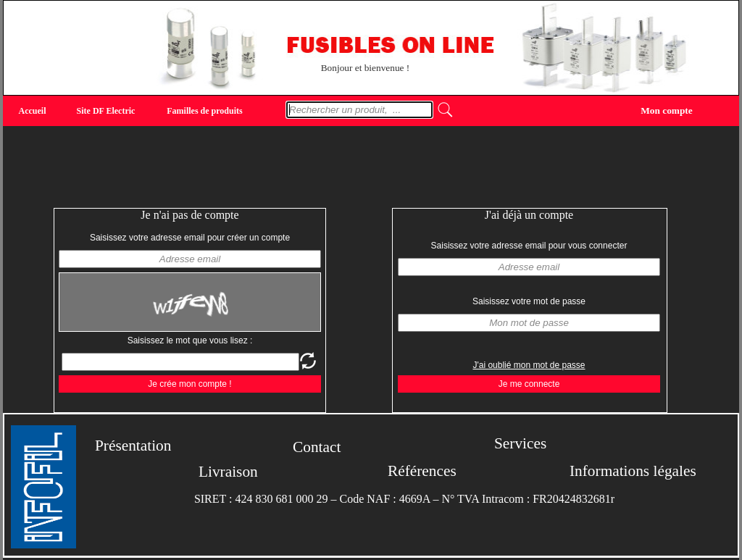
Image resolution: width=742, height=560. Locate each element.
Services (520, 443)
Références (422, 471)
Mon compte (666, 110)
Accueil (33, 111)
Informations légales (633, 471)
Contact (317, 447)
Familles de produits (204, 111)
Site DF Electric (106, 111)
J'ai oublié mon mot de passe (529, 365)
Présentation (133, 446)
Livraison (228, 472)
